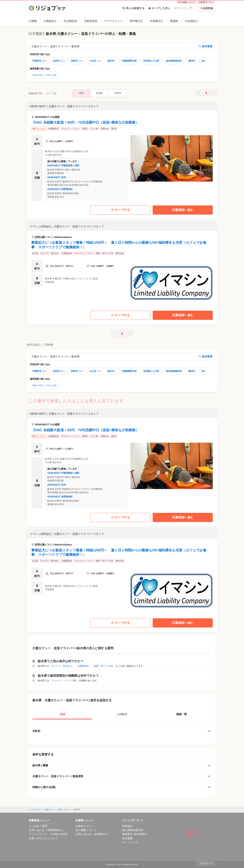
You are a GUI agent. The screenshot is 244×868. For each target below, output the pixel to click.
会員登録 (206, 8)
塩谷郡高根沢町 (174, 61)
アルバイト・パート (44, 75)
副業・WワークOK (104, 666)
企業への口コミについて (43, 838)
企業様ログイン (206, 2)
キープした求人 (159, 8)
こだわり (122, 714)
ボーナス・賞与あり (62, 666)
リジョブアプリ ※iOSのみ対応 (48, 834)
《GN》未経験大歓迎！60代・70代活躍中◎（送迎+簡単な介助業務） (85, 122)
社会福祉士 (192, 21)
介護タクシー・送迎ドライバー (58, 810)
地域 (62, 714)
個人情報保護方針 (133, 830)
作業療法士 (157, 21)
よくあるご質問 (38, 826)
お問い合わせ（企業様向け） (93, 834)
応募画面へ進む (183, 210)
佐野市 (77, 61)
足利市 (59, 61)
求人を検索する (133, 8)
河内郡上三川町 (151, 61)
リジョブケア (35, 810)
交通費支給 (83, 666)
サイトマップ (130, 842)
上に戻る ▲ (206, 863)
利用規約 (127, 826)
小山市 (95, 61)
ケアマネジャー (113, 21)
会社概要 (127, 838)
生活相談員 (70, 21)
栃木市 (111, 61)
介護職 (33, 21)
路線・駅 (182, 714)
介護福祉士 (50, 21)
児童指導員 (91, 21)
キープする (120, 210)
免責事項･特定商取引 (135, 834)
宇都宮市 (39, 61)
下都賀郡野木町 (129, 61)
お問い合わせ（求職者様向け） (47, 830)
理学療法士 (136, 21)
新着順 (100, 93)
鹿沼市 (192, 61)
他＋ (204, 61)
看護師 (174, 21)
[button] (122, 151)
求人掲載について (186, 2)
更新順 (118, 93)
